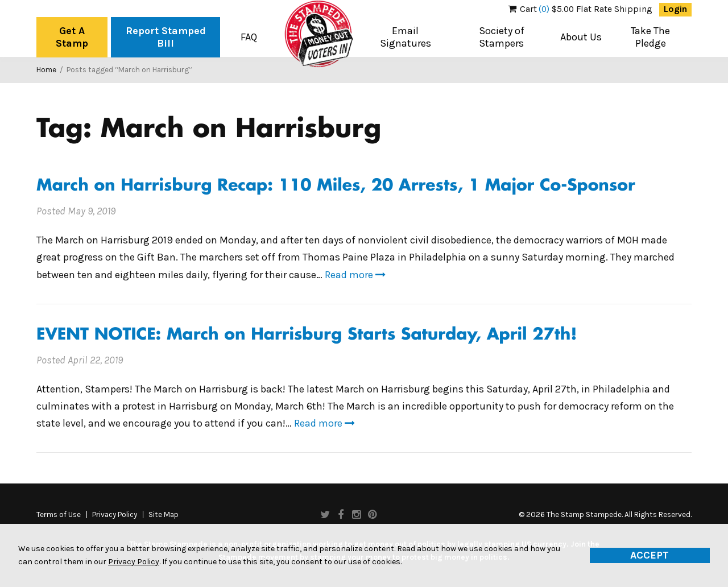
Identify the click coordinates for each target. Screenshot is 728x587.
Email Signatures (406, 37)
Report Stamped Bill (166, 37)
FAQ (249, 37)
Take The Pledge (650, 37)
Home (46, 70)
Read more (355, 275)
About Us (581, 37)
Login (675, 9)
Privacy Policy (115, 515)
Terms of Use (59, 515)
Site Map (164, 515)
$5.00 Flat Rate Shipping (580, 9)
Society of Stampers (502, 37)
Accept (650, 555)
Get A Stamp (72, 37)
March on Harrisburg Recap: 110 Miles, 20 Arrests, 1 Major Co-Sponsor (336, 186)
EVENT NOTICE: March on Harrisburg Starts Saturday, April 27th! (307, 335)
